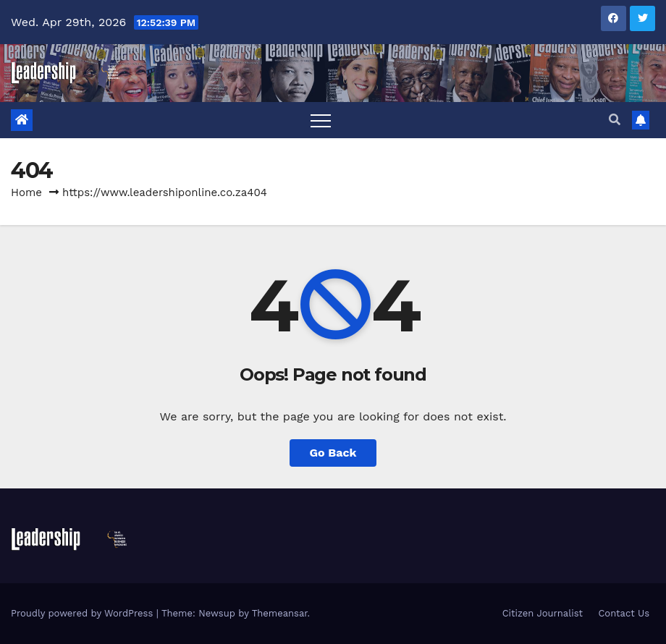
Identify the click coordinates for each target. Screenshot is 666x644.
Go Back (333, 453)
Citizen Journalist (543, 613)
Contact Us (624, 613)
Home (26, 192)
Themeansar (280, 613)
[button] (615, 120)
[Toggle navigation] (321, 120)
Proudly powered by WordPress (84, 613)
